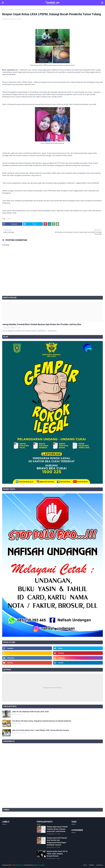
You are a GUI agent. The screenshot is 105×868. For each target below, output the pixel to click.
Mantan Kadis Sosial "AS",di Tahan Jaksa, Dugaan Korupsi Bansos (57, 854)
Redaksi (92, 865)
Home (85, 865)
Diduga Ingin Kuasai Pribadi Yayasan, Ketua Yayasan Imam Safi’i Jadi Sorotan (57, 829)
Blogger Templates (39, 865)
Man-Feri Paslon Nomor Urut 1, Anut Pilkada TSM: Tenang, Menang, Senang (40, 730)
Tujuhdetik (7, 19)
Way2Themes (19, 865)
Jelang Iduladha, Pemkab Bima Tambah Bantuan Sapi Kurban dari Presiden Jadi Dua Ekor (42, 324)
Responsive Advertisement (53, 688)
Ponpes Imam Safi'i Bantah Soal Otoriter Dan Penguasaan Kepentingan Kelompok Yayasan (57, 841)
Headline (11, 10)
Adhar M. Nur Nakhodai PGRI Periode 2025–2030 (31, 712)
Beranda (5, 10)
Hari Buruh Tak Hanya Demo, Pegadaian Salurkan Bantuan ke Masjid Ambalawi (42, 721)
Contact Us (99, 865)
